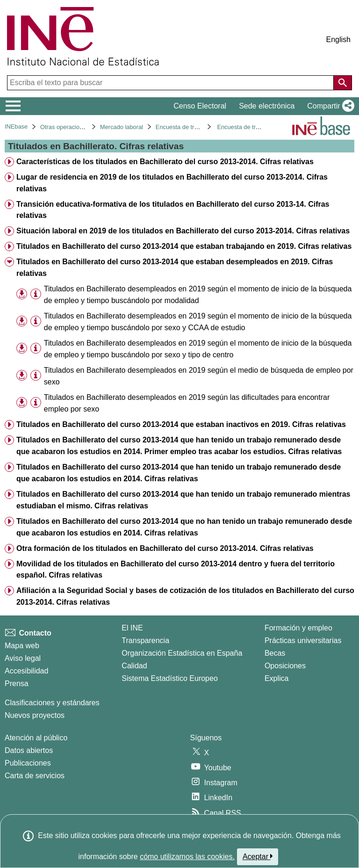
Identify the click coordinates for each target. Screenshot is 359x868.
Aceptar (258, 856)
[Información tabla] (36, 294)
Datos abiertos (29, 750)
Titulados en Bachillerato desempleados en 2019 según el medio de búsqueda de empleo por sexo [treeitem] (199, 376)
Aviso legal (23, 658)
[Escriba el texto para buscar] (171, 83)
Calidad (134, 666)
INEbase (16, 127)
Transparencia (145, 640)
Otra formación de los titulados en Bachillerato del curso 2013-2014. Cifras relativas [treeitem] (165, 548)
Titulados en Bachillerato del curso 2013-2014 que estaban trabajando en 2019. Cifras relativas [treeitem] (184, 246)
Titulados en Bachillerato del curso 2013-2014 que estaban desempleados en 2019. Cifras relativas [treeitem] (175, 268)
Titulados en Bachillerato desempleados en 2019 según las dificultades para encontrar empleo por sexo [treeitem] (187, 403)
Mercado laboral (122, 127)
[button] (329, 106)
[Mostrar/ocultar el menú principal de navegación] (13, 106)
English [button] (338, 40)
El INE (132, 628)
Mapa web (22, 646)
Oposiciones (285, 666)
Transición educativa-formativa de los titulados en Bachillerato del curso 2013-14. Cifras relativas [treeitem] (173, 210)
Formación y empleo (298, 628)
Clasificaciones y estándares (52, 703)
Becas (275, 653)
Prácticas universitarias (303, 640)
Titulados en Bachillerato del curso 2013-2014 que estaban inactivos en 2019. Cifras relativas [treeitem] (181, 424)
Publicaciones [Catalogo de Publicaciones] (28, 763)
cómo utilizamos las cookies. (187, 857)
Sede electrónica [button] (267, 106)
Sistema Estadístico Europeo (169, 678)
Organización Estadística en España (182, 653)
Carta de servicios (35, 776)
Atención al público (36, 738)
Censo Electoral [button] (200, 106)
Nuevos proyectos (35, 715)
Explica (277, 678)
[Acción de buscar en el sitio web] (343, 83)
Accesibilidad (26, 671)
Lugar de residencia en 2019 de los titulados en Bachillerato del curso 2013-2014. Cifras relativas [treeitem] (172, 183)
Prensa (17, 684)
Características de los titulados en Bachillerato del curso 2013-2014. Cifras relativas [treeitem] (165, 162)
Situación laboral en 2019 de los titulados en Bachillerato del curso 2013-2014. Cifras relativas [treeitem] (183, 231)
